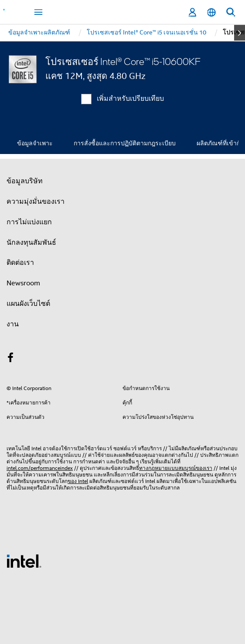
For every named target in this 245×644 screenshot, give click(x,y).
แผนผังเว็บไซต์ (28, 304)
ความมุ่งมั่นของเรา (36, 202)
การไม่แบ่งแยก (29, 222)
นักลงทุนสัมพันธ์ (31, 243)
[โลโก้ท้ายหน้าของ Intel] (24, 561)
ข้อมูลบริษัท (25, 181)
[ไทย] (211, 12)
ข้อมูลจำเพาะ (35, 143)
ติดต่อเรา (20, 263)
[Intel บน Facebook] (10, 359)
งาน (13, 324)
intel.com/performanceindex (40, 468)
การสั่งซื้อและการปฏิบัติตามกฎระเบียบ (125, 143)
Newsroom (23, 283)
